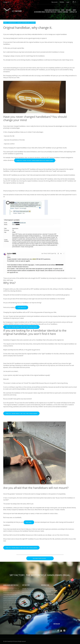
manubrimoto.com (9, 615)
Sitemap (47, 608)
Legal (47, 600)
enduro (52, 514)
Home (5, 23)
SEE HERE (29, 522)
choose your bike (63, 12)
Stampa (47, 597)
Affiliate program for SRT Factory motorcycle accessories (51, 590)
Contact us (73, 12)
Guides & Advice (12, 23)
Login (68, 2)
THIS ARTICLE (22, 308)
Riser (63, 10)
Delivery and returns (51, 603)
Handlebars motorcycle (52, 10)
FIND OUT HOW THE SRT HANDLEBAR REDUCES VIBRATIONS (35, 161)
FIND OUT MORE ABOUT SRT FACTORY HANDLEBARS (21, 327)
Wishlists (62, 2)
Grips (74, 10)
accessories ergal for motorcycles (45, 12)
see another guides (40, 558)
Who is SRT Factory (50, 605)
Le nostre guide (49, 594)
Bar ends (69, 10)
